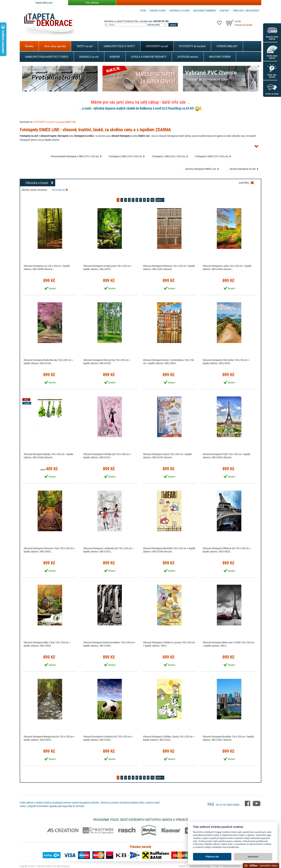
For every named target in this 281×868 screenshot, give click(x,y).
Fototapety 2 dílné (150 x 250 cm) (125, 156)
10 (153, 200)
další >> (160, 200)
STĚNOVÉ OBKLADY (227, 46)
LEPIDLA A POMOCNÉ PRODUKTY (149, 57)
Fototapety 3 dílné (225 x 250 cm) (169, 156)
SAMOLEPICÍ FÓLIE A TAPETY (119, 46)
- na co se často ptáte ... (225, 805)
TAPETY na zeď (85, 46)
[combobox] (158, 25)
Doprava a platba (180, 10)
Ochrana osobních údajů (200, 866)
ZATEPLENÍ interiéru (188, 57)
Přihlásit (238, 10)
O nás (217, 866)
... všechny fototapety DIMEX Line (199, 169)
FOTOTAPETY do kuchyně (192, 46)
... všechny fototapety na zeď (241, 169)
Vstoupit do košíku (243, 25)
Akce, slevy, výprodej (55, 46)
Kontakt (225, 10)
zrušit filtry (244, 183)
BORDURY (115, 57)
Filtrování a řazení (37, 183)
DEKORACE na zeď (89, 57)
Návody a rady (158, 10)
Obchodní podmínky (205, 10)
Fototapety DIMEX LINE (65, 122)
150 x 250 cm (60, 190)
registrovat (253, 10)
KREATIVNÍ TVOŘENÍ (220, 57)
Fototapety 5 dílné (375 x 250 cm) (212, 156)
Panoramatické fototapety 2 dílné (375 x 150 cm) (75, 156)
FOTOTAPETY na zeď (157, 46)
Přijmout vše (212, 857)
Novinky (29, 46)
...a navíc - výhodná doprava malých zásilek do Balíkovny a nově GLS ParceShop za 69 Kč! (137, 108)
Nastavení (253, 857)
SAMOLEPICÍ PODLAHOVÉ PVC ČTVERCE (47, 57)
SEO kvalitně (47, 866)
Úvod (143, 10)
